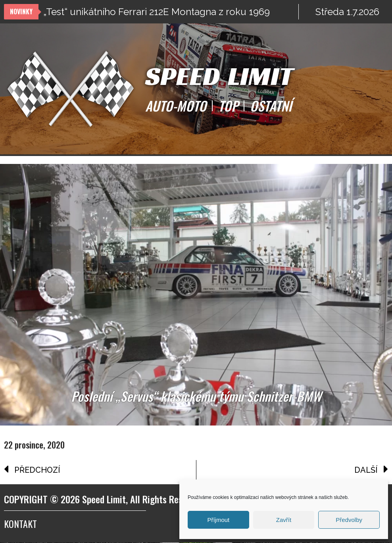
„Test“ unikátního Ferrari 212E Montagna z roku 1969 (157, 12)
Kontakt (20, 524)
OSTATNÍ (271, 106)
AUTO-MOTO (176, 106)
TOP (228, 106)
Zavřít (284, 520)
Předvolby (349, 520)
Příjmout (218, 520)
